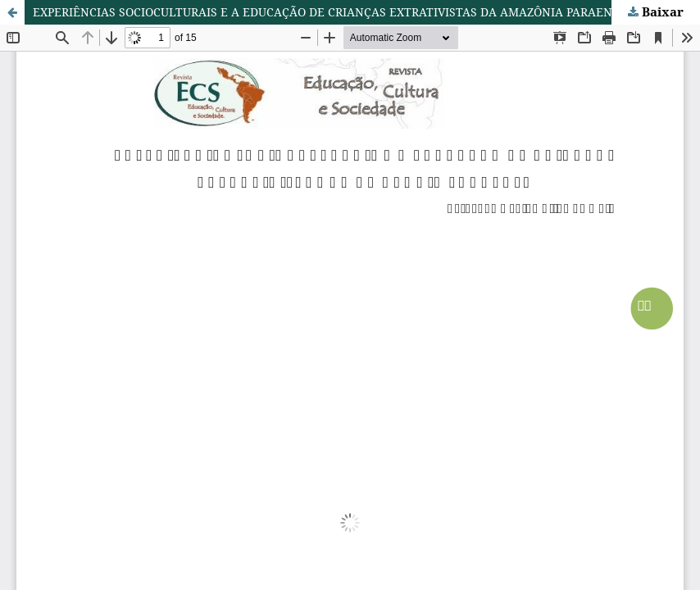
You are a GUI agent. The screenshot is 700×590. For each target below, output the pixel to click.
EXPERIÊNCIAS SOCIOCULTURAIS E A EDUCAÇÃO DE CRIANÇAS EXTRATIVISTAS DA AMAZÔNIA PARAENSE (330, 12)
